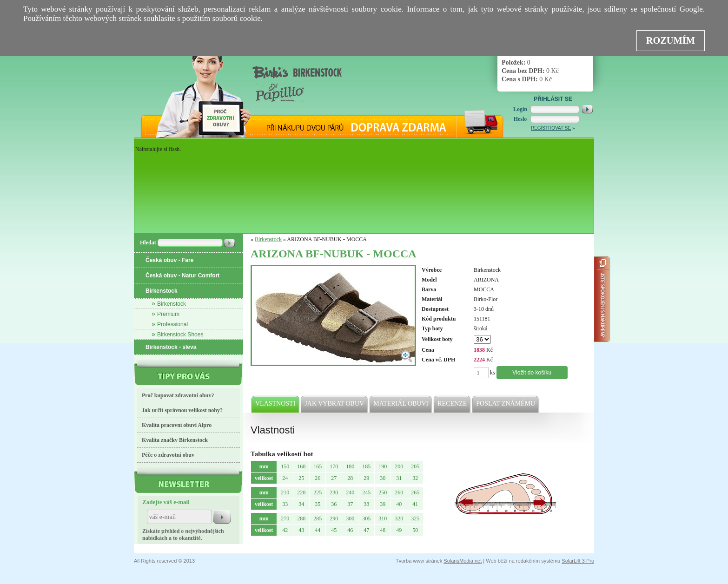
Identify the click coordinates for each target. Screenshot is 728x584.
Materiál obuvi (401, 404)
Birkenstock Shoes (180, 335)
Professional (172, 324)
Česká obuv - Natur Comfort (182, 276)
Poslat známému (506, 404)
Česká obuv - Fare (169, 260)
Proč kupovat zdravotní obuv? (178, 395)
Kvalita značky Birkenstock (175, 440)
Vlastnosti (276, 404)
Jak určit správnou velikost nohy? (182, 410)
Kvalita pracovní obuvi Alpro (177, 425)
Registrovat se (551, 128)
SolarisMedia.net (463, 561)
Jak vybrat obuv (335, 404)
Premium (168, 314)
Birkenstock (162, 291)
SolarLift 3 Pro (578, 561)
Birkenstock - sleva (171, 347)
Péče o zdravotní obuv (168, 455)
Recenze (453, 404)
